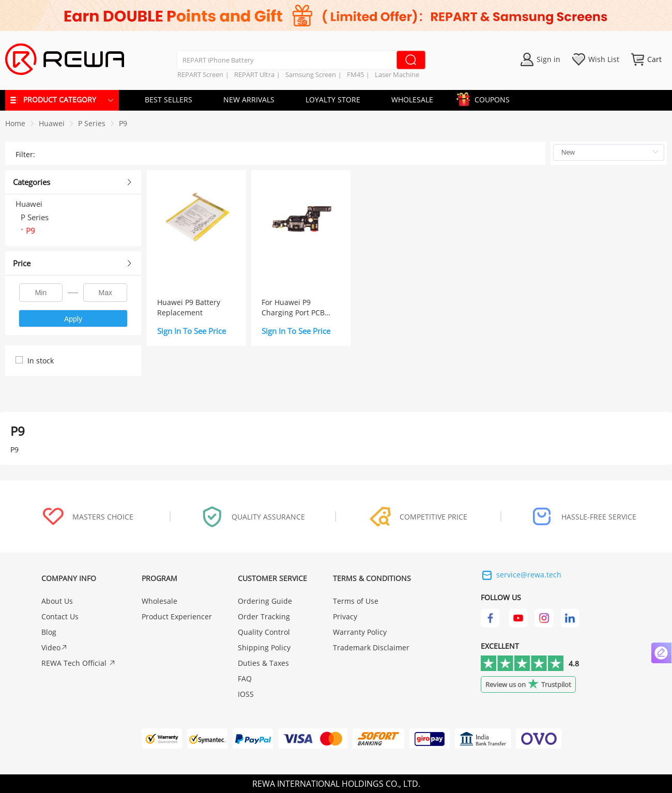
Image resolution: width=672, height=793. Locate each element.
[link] (52, 123)
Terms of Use (356, 601)
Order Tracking (264, 616)
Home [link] (15, 123)
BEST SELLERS (169, 100)
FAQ (245, 678)
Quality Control (264, 632)
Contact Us (60, 616)
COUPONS (487, 98)
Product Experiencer (177, 616)
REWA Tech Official (79, 663)
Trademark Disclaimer (371, 647)
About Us (57, 601)
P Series (92, 123)
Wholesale (159, 601)
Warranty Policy (360, 632)
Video (55, 647)
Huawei (52, 123)
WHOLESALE (412, 100)
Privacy (345, 616)
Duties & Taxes (263, 663)
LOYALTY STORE (333, 100)
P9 (123, 123)
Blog (49, 632)
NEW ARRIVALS (249, 100)
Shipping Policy (264, 647)
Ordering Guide (265, 601)
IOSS (246, 694)
